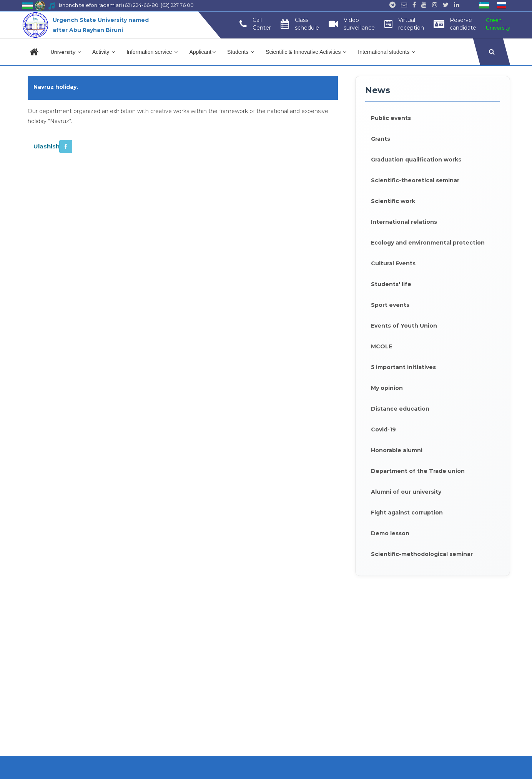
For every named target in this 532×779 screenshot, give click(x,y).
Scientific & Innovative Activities (306, 52)
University (66, 52)
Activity (104, 52)
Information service (152, 52)
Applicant (202, 52)
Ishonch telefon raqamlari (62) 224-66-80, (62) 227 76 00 (126, 5)
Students (241, 52)
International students (387, 52)
